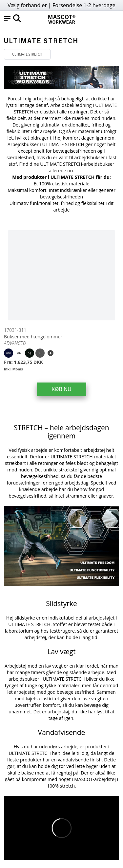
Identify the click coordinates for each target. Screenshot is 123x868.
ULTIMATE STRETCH (27, 54)
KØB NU (61, 389)
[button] (7, 19)
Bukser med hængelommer (33, 337)
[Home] (62, 19)
